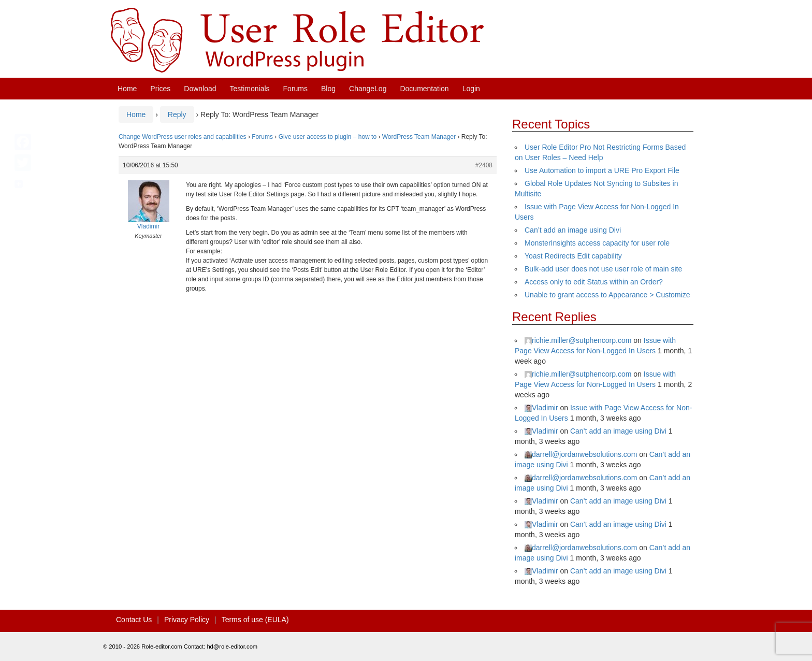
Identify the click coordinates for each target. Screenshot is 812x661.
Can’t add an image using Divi (573, 230)
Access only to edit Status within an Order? (594, 282)
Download (200, 89)
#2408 (484, 165)
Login (471, 89)
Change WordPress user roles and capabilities (183, 137)
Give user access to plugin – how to (328, 137)
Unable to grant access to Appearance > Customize (607, 295)
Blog (328, 89)
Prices (160, 89)
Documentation (424, 89)
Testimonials (250, 89)
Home (127, 89)
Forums (295, 89)
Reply (177, 114)
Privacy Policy (187, 620)
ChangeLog (368, 89)
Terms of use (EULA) (255, 620)
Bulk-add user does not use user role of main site (603, 269)
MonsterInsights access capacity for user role (597, 243)
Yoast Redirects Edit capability (573, 256)
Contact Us (134, 620)
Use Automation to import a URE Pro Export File (602, 170)
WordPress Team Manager (419, 137)
